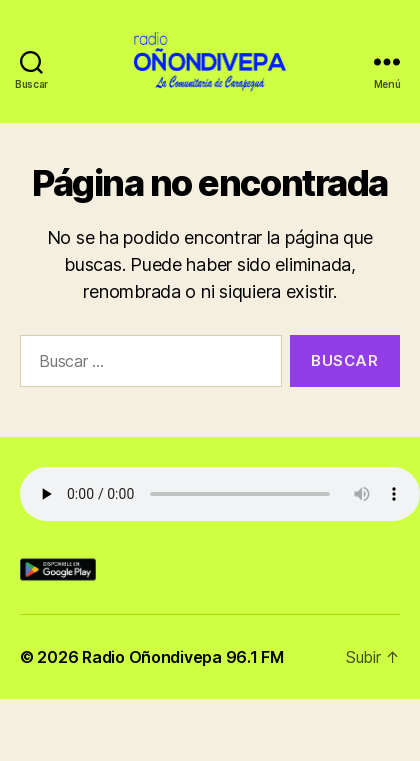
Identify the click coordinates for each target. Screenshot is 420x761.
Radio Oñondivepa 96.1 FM (183, 657)
